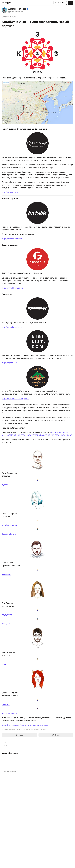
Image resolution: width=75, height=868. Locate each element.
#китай (5, 725)
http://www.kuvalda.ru (12, 327)
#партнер (24, 725)
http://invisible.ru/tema (12, 239)
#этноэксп (45, 725)
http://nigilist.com (10, 363)
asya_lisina (7, 624)
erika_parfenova (9, 713)
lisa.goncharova (9, 534)
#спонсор (34, 725)
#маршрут (14, 725)
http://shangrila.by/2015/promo (15, 398)
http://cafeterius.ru (10, 192)
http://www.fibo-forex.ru (13, 288)
